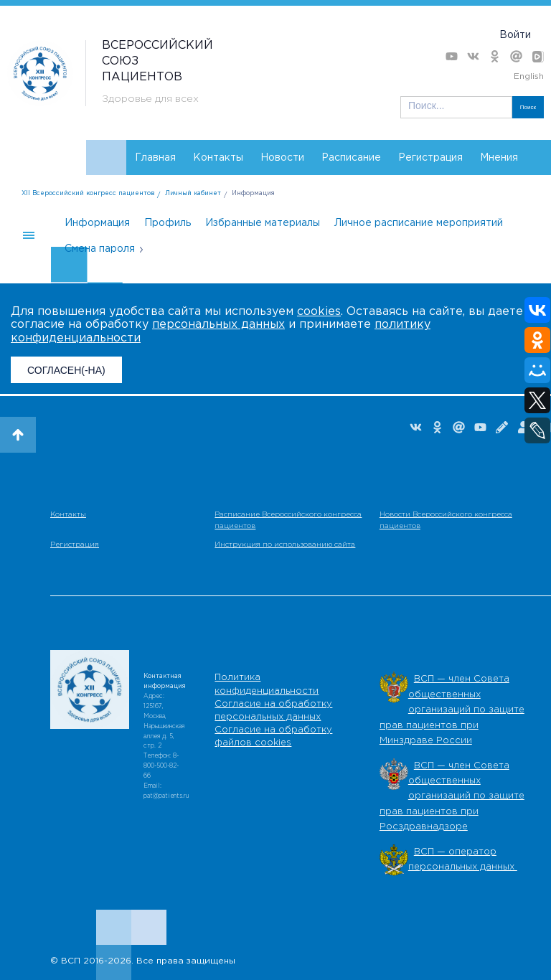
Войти (515, 35)
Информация (253, 193)
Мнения (499, 158)
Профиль (168, 223)
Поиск (528, 107)
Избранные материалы (263, 223)
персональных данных (218, 325)
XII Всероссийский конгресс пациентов (88, 193)
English (529, 76)
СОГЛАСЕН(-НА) (66, 370)
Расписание (351, 158)
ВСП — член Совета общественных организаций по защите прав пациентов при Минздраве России (452, 710)
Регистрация (430, 158)
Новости (282, 158)
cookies (319, 312)
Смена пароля (100, 249)
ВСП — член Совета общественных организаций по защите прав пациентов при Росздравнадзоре (452, 797)
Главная (155, 158)
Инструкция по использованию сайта (285, 545)
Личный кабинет (193, 193)
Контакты (218, 158)
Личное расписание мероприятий (419, 223)
